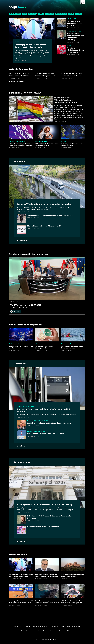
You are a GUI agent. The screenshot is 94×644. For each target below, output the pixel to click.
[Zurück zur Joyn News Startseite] (18, 8)
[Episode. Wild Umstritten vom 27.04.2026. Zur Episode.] (47, 283)
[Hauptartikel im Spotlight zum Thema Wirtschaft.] (21, 364)
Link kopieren (15, 312)
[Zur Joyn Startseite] (83, 2)
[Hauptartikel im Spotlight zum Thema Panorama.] (20, 161)
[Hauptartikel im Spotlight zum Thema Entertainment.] (23, 462)
